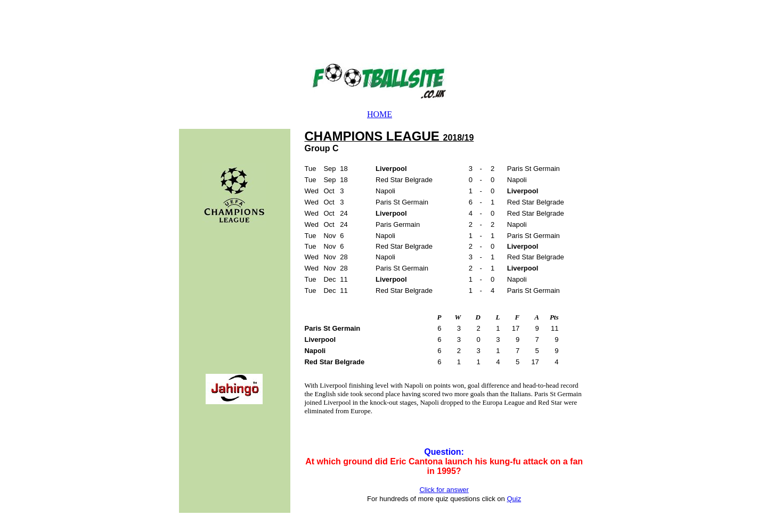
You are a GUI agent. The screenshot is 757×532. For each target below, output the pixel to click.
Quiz (514, 499)
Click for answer (444, 490)
